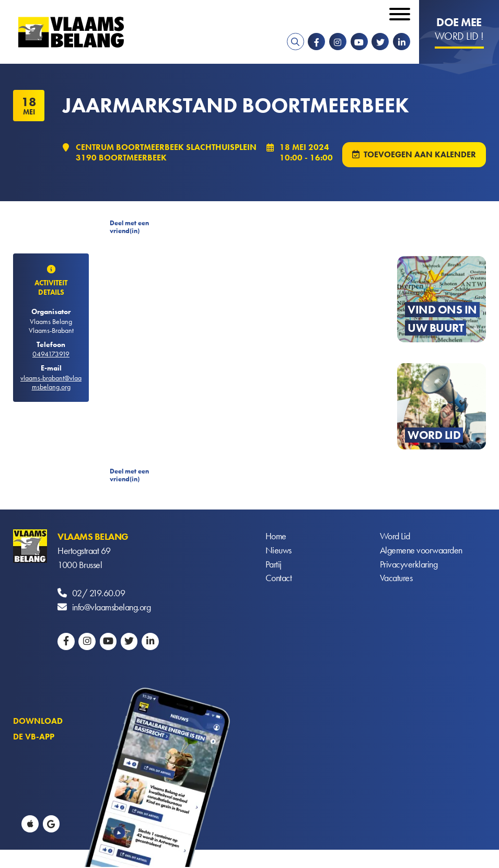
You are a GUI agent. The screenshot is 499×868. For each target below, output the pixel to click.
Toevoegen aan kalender (420, 155)
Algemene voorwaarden (421, 552)
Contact (279, 580)
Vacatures (396, 580)
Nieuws (278, 552)
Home (276, 537)
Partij (274, 566)
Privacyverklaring (409, 566)
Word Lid (395, 537)
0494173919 (51, 355)
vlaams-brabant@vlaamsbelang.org (51, 383)
